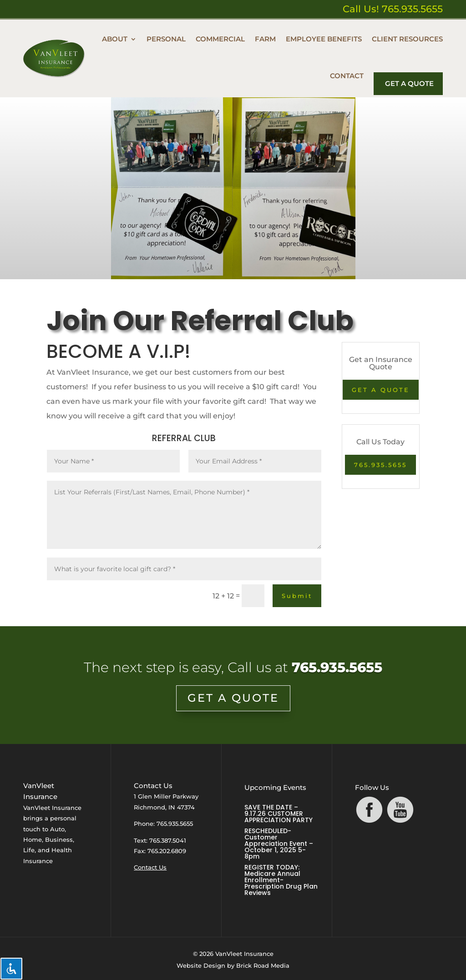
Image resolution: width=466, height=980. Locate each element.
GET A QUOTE (381, 390)
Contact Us (150, 867)
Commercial (220, 39)
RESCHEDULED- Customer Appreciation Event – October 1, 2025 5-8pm (279, 844)
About (115, 39)
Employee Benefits (324, 39)
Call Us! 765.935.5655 (393, 9)
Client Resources (407, 39)
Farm (265, 39)
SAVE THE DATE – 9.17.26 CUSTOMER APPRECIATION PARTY (279, 814)
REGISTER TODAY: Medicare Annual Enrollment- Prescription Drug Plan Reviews (281, 880)
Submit (297, 596)
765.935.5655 (380, 465)
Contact (347, 76)
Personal (166, 39)
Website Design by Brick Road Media (233, 965)
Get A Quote (409, 83)
